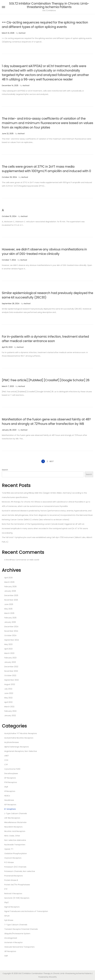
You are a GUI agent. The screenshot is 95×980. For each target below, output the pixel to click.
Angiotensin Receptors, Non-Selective (21, 751)
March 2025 (9, 613)
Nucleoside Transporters (15, 845)
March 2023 (9, 653)
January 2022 (10, 716)
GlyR (6, 787)
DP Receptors (10, 778)
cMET (7, 756)
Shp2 (6, 902)
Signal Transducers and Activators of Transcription (26, 911)
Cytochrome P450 (12, 769)
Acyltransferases (12, 742)
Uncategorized (11, 938)
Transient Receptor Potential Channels (21, 929)
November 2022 (11, 671)
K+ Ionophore (10, 809)
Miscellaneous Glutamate (15, 822)
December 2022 (11, 667)
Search (5, 470)
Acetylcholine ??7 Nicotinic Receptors (21, 733)
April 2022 (8, 702)
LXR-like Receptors (12, 818)
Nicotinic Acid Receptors (15, 831)
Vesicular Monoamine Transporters (19, 947)
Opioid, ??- (9, 849)
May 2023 (8, 644)
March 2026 (9, 582)
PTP (6, 889)
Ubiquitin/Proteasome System (17, 934)
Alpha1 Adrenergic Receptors (17, 747)
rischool (22, 33)
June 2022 (9, 693)
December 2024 (11, 627)
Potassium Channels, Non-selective (20, 871)
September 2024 (12, 640)
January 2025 (10, 622)
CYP (6, 765)
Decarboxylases (11, 773)
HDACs (7, 796)
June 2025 (9, 604)
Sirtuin (7, 916)
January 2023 (10, 662)
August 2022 (10, 684)
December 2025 (11, 595)
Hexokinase (9, 800)
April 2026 (8, 578)
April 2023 (8, 649)
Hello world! (34, 560)
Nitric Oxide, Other (12, 836)
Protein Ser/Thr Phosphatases (17, 885)
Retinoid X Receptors (13, 894)
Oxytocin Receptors (13, 858)
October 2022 (10, 675)
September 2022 (12, 680)
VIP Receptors (10, 951)
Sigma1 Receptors (12, 907)
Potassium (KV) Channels (15, 867)
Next (52, 461)
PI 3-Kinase (9, 862)
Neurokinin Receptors (13, 827)
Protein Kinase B (11, 880)
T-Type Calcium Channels (16, 925)
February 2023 (10, 658)
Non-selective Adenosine (15, 840)
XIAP (6, 956)
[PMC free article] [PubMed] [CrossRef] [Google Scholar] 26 (46, 380)
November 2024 (11, 631)
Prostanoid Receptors (14, 876)
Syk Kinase (9, 920)
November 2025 (11, 600)
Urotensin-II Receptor (13, 942)
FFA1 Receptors (11, 782)
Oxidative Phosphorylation (16, 854)
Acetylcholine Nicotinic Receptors (19, 738)
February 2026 (10, 587)
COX (6, 760)
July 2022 (8, 689)
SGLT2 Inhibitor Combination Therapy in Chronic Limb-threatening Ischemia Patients (49, 5)
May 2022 (8, 698)
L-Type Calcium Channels (16, 813)
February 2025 (10, 618)
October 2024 (10, 635)
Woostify (53, 977)
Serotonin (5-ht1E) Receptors (17, 898)
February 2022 (10, 711)
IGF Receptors (10, 805)
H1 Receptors (10, 791)
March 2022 (9, 707)
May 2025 (8, 609)
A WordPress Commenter (15, 560)
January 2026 (10, 591)
